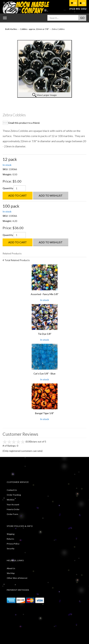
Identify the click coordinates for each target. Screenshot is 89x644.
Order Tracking (14, 495)
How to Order (13, 509)
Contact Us (12, 490)
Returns (10, 539)
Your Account (13, 504)
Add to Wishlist (51, 195)
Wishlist (11, 500)
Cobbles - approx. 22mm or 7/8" (34, 29)
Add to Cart (18, 195)
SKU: (6, 169)
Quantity (8, 188)
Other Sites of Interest (17, 578)
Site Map (11, 573)
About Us (11, 568)
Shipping (11, 534)
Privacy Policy (13, 544)
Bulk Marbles (11, 29)
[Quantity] (20, 188)
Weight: (8, 174)
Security (11, 548)
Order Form (12, 514)
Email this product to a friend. (24, 123)
